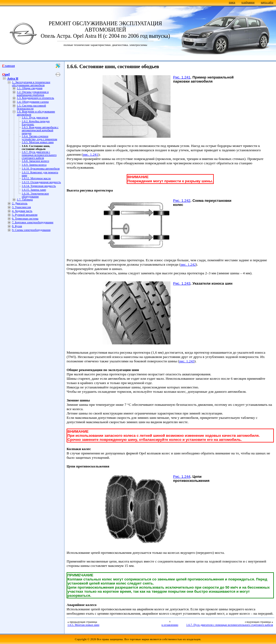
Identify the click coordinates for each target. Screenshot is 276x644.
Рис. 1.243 (182, 283)
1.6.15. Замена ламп (34, 190)
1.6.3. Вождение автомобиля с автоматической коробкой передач (40, 130)
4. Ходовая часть (22, 211)
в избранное (248, 2)
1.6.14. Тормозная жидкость (39, 186)
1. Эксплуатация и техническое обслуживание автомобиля (31, 84)
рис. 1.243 (187, 361)
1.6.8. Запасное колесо (35, 161)
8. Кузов (17, 226)
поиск (232, 2)
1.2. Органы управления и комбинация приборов (33, 93)
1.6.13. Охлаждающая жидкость (41, 182)
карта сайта (267, 2)
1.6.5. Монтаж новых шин (38, 142)
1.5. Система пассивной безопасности (31, 107)
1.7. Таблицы (25, 200)
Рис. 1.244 (182, 477)
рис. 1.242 (188, 264)
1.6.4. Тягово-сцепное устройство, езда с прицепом (39, 138)
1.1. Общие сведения (30, 88)
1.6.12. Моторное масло (36, 178)
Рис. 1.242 (182, 201)
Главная (9, 66)
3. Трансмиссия (21, 207)
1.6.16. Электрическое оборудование (35, 195)
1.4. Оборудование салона (33, 102)
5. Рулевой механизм (25, 215)
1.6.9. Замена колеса (34, 165)
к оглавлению (170, 625)
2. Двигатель (20, 203)
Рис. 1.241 (182, 77)
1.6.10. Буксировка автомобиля (41, 169)
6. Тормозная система (25, 219)
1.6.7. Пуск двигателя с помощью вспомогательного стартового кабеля (39, 155)
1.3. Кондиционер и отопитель (35, 98)
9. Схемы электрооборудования (31, 230)
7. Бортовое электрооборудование (33, 222)
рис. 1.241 (91, 154)
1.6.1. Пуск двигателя (35, 117)
